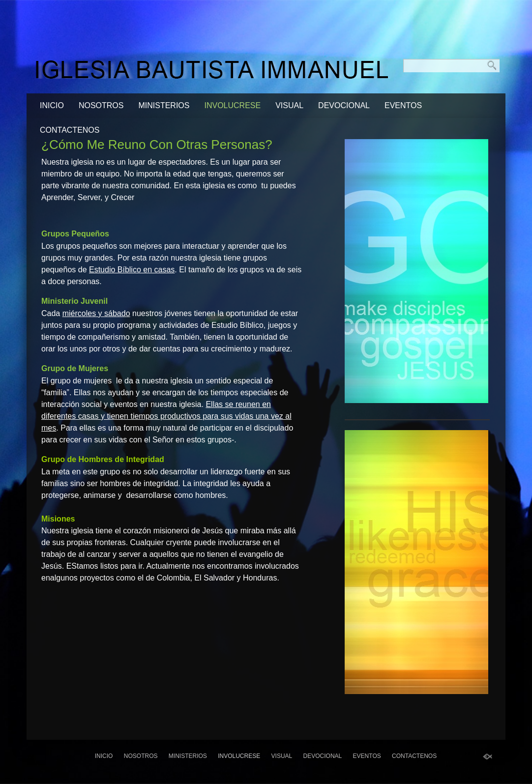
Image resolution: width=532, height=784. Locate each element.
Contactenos (70, 130)
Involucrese (232, 105)
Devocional (344, 105)
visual (289, 105)
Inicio (52, 105)
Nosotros (101, 105)
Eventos (403, 105)
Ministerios (164, 105)
